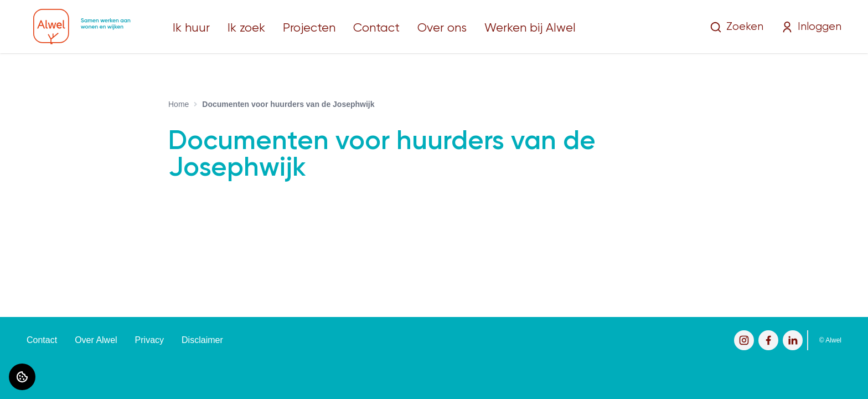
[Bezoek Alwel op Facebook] (768, 340)
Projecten (309, 28)
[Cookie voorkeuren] (22, 377)
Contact (376, 28)
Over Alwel (96, 340)
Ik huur (191, 28)
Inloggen (811, 27)
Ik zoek (246, 28)
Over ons (442, 28)
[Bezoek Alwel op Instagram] (744, 340)
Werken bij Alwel (530, 28)
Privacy (149, 340)
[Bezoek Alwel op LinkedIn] (793, 340)
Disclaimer (202, 340)
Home (179, 104)
